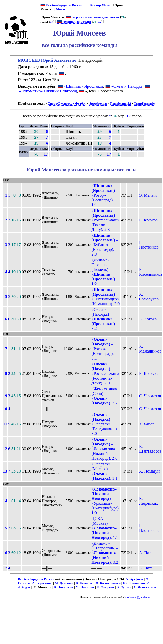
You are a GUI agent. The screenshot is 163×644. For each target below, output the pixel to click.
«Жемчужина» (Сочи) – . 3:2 (105, 396)
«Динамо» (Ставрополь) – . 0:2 (105, 553)
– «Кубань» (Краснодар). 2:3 (105, 245)
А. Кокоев (148, 319)
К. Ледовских (149, 501)
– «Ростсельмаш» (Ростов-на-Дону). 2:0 (105, 373)
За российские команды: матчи (93, 17)
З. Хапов (147, 424)
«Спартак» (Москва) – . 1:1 (105, 471)
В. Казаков (84, 583)
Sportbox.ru (98, 103)
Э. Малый (148, 195)
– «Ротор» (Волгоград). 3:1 (103, 349)
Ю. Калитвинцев (108, 583)
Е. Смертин (105, 587)
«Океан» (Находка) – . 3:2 (104, 319)
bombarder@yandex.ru (137, 597)
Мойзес (61, 9)
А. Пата (146, 553)
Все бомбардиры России (36, 579)
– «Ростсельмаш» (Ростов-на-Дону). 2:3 (105, 220)
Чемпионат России (74, 22)
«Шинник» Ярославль (83, 86)
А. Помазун (149, 471)
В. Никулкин (63, 587)
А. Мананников (150, 349)
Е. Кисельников (151, 272)
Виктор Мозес (100, 5)
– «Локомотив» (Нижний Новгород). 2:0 (104, 449)
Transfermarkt (120, 103)
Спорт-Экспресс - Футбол (67, 103)
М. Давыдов (64, 583)
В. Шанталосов (150, 449)
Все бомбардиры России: (65, 5)
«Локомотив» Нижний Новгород (48, 91)
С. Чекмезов (150, 396)
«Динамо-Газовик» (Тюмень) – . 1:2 (104, 272)
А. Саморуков (149, 297)
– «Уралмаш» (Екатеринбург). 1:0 (106, 501)
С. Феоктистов (145, 587)
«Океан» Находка (127, 86)
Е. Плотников (149, 245)
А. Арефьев (134, 579)
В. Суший (124, 587)
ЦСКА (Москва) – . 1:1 (105, 528)
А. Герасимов (42, 583)
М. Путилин (85, 587)
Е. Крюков (148, 220)
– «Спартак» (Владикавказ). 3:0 (105, 424)
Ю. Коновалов (134, 583)
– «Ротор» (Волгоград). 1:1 (105, 195)
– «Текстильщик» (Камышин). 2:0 (105, 297)
